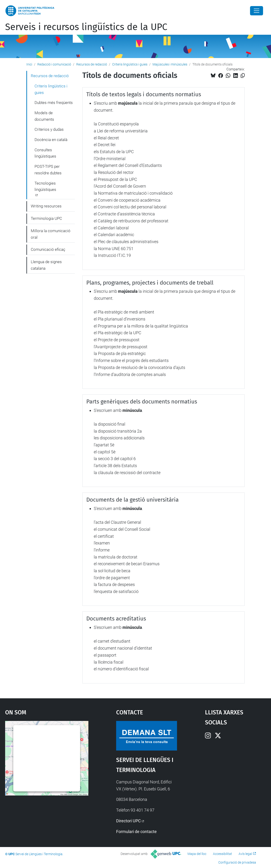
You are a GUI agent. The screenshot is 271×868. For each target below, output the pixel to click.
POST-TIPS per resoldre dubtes (48, 170)
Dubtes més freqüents (54, 103)
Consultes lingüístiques (45, 153)
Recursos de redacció (92, 64)
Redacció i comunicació (54, 64)
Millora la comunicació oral (51, 234)
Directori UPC (129, 821)
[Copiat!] (243, 76)
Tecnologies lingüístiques (45, 186)
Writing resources (46, 206)
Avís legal (245, 854)
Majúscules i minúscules (170, 64)
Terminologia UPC (46, 218)
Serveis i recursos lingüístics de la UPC (86, 27)
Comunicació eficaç (48, 249)
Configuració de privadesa (237, 862)
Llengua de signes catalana (46, 265)
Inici (29, 64)
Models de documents (44, 116)
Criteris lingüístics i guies (130, 64)
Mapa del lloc (197, 854)
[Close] (257, 11)
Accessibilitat (222, 854)
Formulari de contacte (136, 832)
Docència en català (51, 140)
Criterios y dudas (49, 129)
